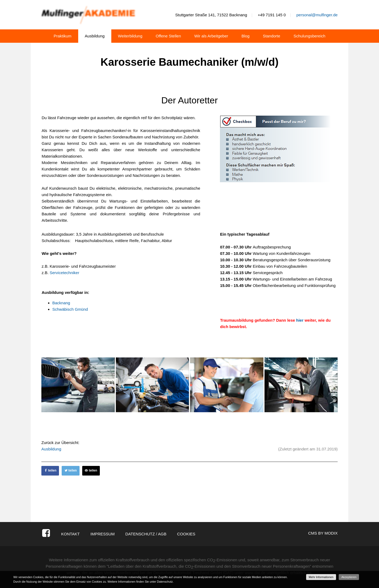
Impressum (103, 534)
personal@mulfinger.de (317, 15)
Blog (246, 36)
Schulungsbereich (309, 36)
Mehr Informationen (321, 577)
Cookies (186, 534)
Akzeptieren (349, 577)
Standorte (272, 36)
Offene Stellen (168, 36)
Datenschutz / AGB (146, 534)
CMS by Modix (323, 533)
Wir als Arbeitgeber (211, 36)
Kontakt (70, 534)
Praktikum (63, 36)
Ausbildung (95, 36)
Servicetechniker (64, 273)
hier (300, 320)
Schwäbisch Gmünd (70, 309)
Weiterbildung (130, 36)
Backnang (61, 303)
